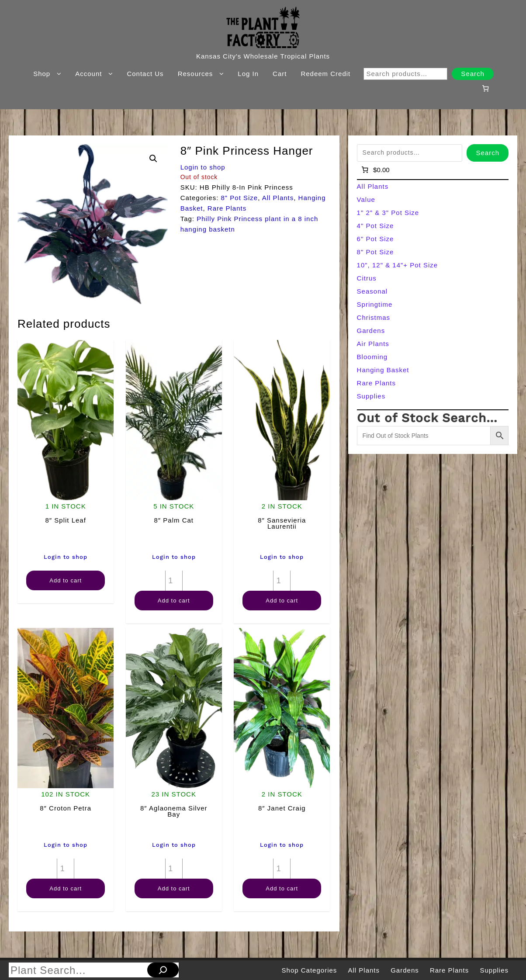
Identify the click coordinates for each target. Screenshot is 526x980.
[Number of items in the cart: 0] (485, 88)
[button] (153, 159)
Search (473, 74)
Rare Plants (227, 208)
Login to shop (203, 167)
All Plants (278, 198)
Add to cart (66, 580)
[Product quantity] (174, 581)
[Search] (163, 970)
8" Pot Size (240, 198)
